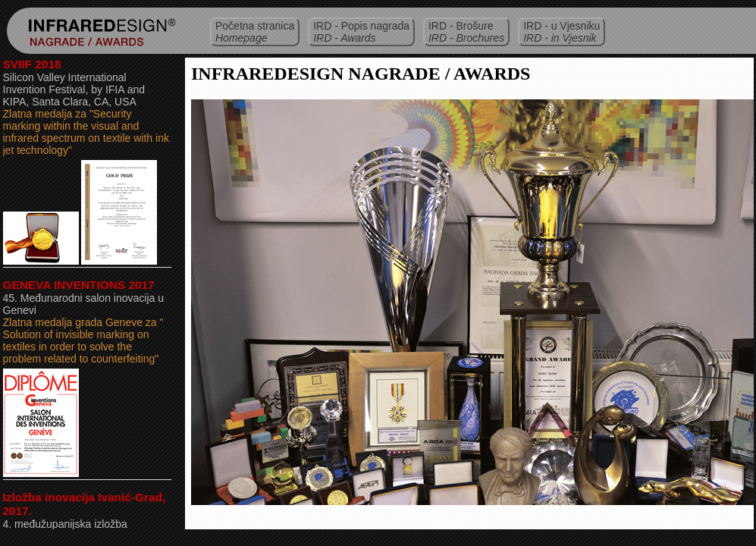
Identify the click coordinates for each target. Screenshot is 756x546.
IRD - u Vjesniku (562, 32)
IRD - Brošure (466, 32)
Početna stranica (255, 32)
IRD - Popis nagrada (361, 32)
